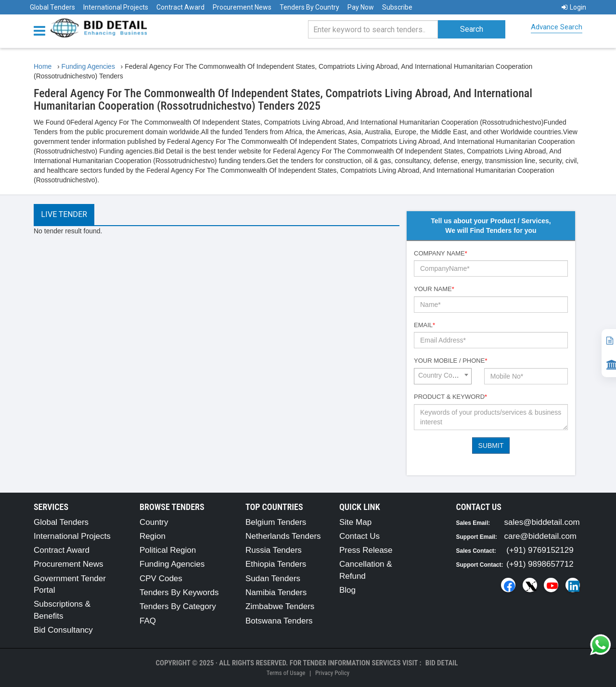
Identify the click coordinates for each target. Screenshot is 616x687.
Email (424, 325)
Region (153, 536)
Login (574, 7)
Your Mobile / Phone (450, 361)
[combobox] (443, 376)
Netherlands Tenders (283, 536)
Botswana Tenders (279, 621)
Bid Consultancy (63, 630)
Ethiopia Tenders (276, 564)
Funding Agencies (172, 564)
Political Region (168, 550)
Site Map (355, 522)
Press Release (366, 550)
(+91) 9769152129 (540, 550)
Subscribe (397, 7)
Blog (347, 590)
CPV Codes (161, 579)
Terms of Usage (286, 673)
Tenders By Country (309, 7)
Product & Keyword (450, 397)
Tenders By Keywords (179, 592)
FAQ (148, 621)
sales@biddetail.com (542, 522)
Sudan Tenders (273, 579)
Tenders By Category (178, 606)
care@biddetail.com (541, 536)
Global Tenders (52, 7)
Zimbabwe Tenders (280, 606)
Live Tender (64, 214)
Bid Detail (442, 663)
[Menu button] (42, 30)
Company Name (441, 253)
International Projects (116, 7)
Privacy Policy (332, 673)
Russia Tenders (274, 550)
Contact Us (359, 536)
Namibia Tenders (276, 592)
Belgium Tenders (276, 522)
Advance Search (557, 27)
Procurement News (242, 7)
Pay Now (361, 7)
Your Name (434, 289)
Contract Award (180, 7)
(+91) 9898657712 (540, 564)
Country (154, 522)
